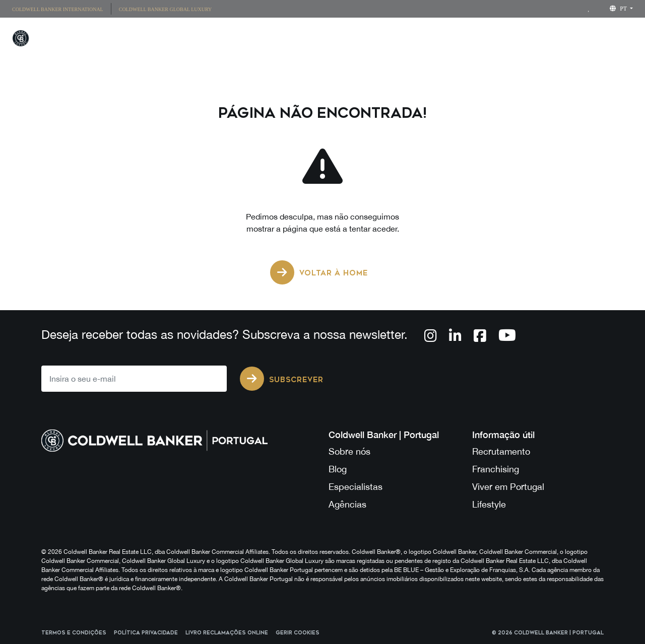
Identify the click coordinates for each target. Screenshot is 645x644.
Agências (347, 504)
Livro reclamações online (227, 633)
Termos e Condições (74, 633)
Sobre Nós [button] (613, 40)
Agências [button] (410, 40)
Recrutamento (501, 451)
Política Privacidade (146, 633)
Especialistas (356, 487)
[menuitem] (61, 9)
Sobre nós (349, 451)
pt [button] (619, 9)
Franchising (543, 40)
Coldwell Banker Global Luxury (166, 9)
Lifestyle (473, 40)
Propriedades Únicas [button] (325, 40)
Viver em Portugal (508, 487)
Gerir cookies (298, 633)
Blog (338, 469)
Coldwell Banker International (58, 9)
